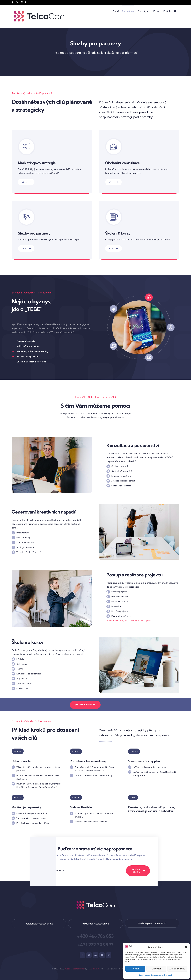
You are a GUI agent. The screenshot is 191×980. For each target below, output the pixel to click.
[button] (186, 947)
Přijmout (135, 969)
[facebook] (82, 955)
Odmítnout (156, 969)
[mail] (109, 955)
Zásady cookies (144, 975)
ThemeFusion (93, 969)
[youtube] (102, 955)
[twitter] (89, 955)
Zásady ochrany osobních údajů (161, 975)
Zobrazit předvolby (177, 969)
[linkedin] (96, 955)
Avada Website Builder (74, 969)
